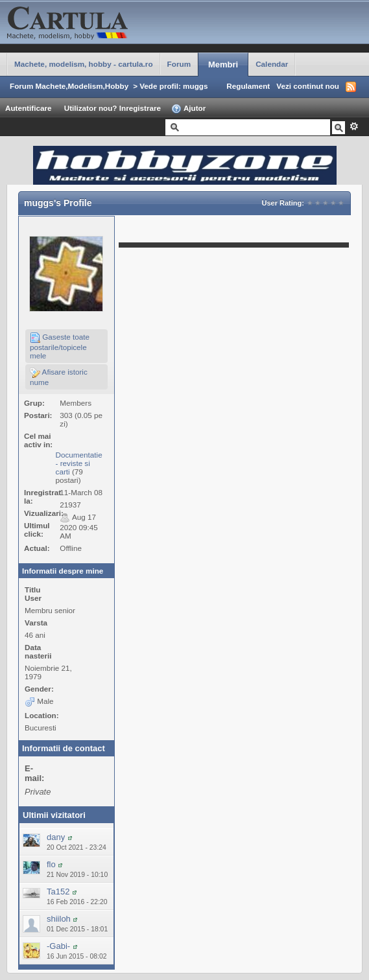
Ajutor (188, 109)
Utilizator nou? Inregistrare (113, 108)
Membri (223, 64)
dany (56, 837)
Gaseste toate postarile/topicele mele (60, 346)
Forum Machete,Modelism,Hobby (69, 86)
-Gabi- (58, 946)
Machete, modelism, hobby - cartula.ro (84, 64)
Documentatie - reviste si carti (79, 463)
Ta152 (58, 892)
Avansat (354, 126)
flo (51, 864)
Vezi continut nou (308, 86)
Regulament (248, 86)
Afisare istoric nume (59, 377)
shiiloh (59, 919)
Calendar (272, 64)
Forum (179, 64)
